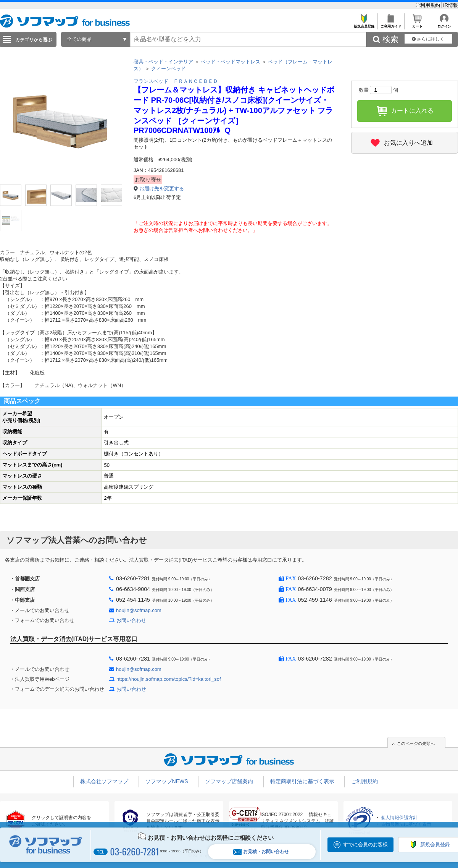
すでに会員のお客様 (365, 845)
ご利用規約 (428, 5)
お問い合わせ (131, 620)
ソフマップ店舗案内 (229, 781)
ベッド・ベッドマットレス (231, 62)
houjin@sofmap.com (139, 610)
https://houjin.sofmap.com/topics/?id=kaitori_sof (169, 679)
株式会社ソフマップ (104, 781)
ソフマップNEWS (167, 781)
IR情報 (451, 5)
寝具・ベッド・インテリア (163, 62)
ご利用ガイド (391, 24)
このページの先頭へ (416, 743)
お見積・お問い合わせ (261, 852)
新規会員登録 (364, 24)
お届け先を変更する (162, 189)
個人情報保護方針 (399, 818)
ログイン (444, 24)
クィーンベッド (169, 69)
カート (417, 24)
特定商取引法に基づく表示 (302, 781)
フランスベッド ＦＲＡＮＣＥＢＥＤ (176, 81)
